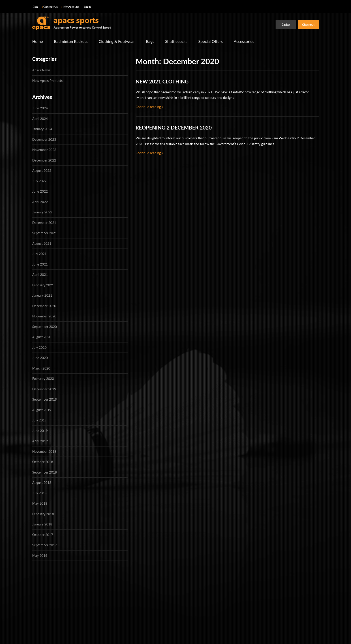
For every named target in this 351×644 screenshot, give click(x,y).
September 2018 (45, 472)
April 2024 (40, 119)
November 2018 (44, 451)
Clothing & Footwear (118, 42)
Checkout (308, 25)
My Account (71, 7)
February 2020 (43, 379)
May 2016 (40, 555)
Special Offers (213, 42)
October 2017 (43, 535)
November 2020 (44, 316)
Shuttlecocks (178, 42)
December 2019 (44, 389)
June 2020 (40, 358)
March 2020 (41, 368)
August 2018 (42, 483)
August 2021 (42, 243)
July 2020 (39, 347)
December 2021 (44, 223)
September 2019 (45, 400)
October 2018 (43, 462)
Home (38, 42)
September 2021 (45, 233)
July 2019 (39, 420)
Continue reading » (149, 107)
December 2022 (44, 160)
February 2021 (43, 285)
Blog (36, 7)
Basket (286, 25)
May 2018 (40, 504)
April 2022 (40, 202)
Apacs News (41, 70)
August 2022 (42, 171)
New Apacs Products (47, 81)
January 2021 (42, 295)
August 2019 (42, 410)
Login (87, 7)
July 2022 (39, 181)
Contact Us (51, 7)
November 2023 (44, 150)
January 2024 (42, 129)
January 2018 (42, 524)
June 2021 (40, 264)
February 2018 (43, 514)
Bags (152, 42)
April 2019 (40, 441)
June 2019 (40, 431)
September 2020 (45, 327)
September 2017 (45, 545)
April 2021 (40, 275)
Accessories (247, 42)
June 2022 (40, 191)
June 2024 (40, 108)
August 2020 (42, 337)
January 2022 (42, 212)
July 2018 (39, 493)
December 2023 (44, 139)
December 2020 (44, 306)
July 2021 (39, 254)
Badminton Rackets (71, 42)
